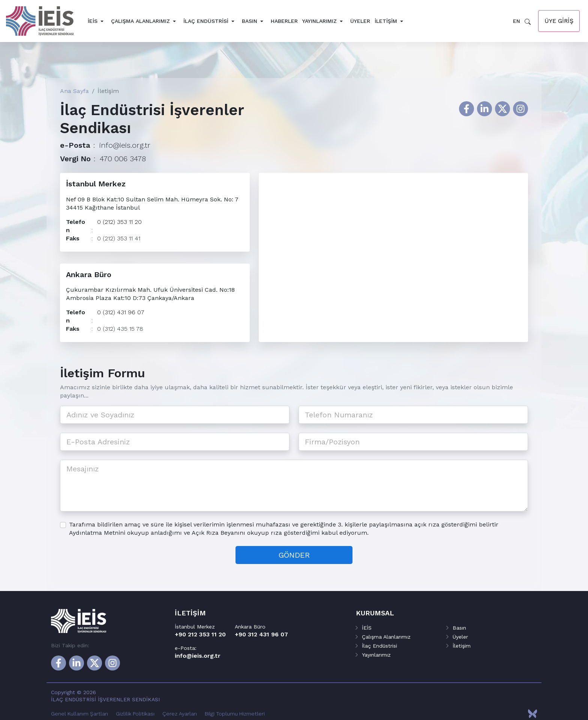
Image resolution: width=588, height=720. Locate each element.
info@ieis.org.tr (125, 145)
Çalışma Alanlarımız (140, 21)
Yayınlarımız (319, 21)
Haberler (284, 21)
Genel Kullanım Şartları (79, 714)
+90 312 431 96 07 (261, 634)
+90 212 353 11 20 (200, 634)
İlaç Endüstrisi (206, 21)
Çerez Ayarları (180, 714)
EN (517, 21)
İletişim (386, 21)
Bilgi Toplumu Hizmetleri (235, 714)
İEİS (93, 21)
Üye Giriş (559, 21)
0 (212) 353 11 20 (119, 222)
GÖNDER (294, 561)
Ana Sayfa (74, 91)
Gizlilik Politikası (135, 714)
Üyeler (360, 21)
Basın (250, 21)
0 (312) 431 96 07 (121, 315)
